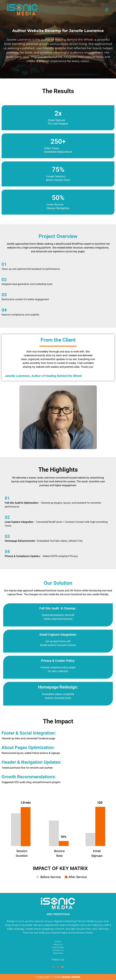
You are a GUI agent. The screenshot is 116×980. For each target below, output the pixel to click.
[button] (106, 10)
